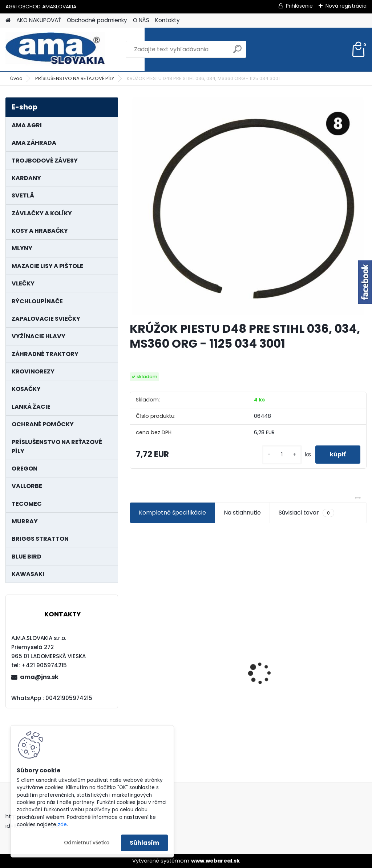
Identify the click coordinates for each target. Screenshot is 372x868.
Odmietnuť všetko (87, 843)
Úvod (16, 78)
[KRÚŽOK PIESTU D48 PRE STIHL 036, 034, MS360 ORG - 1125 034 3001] (248, 207)
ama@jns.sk (39, 677)
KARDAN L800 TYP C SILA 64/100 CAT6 (162, 661)
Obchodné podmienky (97, 20)
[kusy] (282, 455)
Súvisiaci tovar (306, 513)
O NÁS (141, 20)
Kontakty (167, 20)
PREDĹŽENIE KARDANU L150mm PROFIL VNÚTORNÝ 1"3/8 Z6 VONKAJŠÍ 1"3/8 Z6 (325, 647)
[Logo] (55, 49)
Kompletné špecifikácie (172, 513)
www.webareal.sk (215, 861)
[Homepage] (8, 21)
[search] (237, 52)
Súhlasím (144, 843)
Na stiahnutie (242, 513)
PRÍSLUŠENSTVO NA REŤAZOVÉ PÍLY (75, 78)
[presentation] (134, 660)
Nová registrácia (346, 6)
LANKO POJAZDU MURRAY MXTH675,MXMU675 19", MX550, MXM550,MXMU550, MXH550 (248, 665)
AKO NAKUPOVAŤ (39, 20)
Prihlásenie (299, 6)
